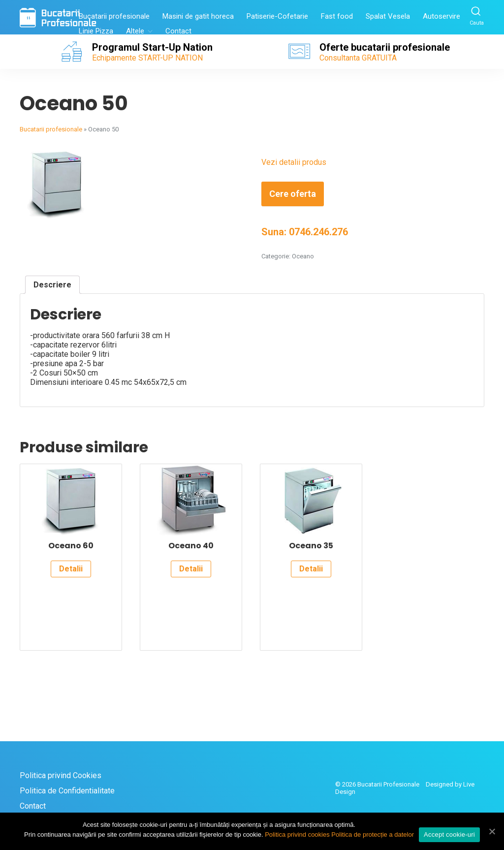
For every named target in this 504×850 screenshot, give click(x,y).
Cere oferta (293, 194)
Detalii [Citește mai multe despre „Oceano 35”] (311, 569)
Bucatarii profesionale (114, 16)
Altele (135, 31)
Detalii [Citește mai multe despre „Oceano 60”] (71, 569)
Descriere (52, 285)
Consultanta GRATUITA (358, 58)
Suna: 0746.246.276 (305, 232)
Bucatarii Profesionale (388, 784)
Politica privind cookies (297, 834)
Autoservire (441, 16)
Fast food (337, 16)
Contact (178, 31)
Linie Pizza (96, 31)
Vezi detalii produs (294, 162)
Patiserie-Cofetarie (277, 16)
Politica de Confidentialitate (67, 791)
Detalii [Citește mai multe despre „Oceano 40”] (191, 569)
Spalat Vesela (388, 16)
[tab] (52, 285)
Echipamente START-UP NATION (147, 58)
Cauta (477, 16)
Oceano (303, 256)
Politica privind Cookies (61, 775)
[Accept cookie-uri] (492, 831)
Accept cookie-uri (449, 834)
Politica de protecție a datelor (373, 834)
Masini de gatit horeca (198, 16)
